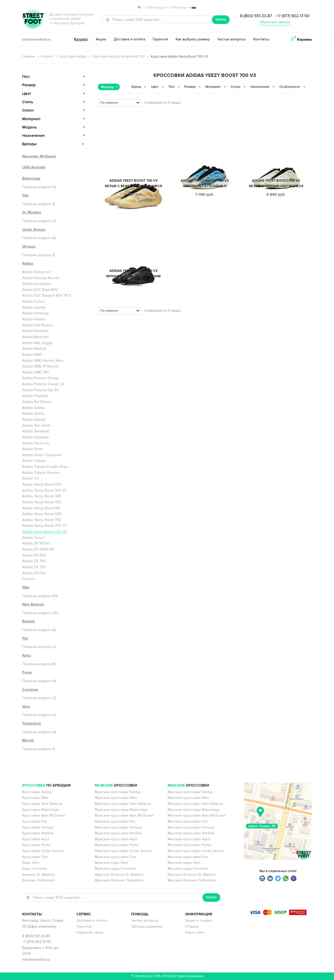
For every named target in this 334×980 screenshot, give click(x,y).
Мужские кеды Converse (115, 869)
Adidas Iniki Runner (37, 325)
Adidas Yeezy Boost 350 (42, 484)
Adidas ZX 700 (34, 561)
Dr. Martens (32, 212)
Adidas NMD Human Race (43, 361)
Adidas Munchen (36, 337)
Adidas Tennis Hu (36, 443)
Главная (28, 57)
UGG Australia (34, 167)
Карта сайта (195, 932)
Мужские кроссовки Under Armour (123, 851)
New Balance (33, 604)
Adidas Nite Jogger (37, 343)
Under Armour (34, 229)
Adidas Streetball (35, 431)
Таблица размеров (147, 926)
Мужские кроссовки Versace (118, 827)
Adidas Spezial (34, 419)
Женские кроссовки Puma (189, 845)
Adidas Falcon (33, 301)
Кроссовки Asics (36, 839)
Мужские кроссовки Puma (117, 845)
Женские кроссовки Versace (191, 827)
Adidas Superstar (35, 437)
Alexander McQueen (39, 156)
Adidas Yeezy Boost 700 (42, 520)
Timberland (31, 723)
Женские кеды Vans (184, 863)
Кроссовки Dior (35, 857)
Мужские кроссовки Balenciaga (121, 810)
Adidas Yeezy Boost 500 (42, 514)
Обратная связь (90, 932)
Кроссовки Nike (35, 798)
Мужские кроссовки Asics (116, 839)
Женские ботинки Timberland (191, 880)
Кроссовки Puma (36, 845)
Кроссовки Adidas (73, 57)
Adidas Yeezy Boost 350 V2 (44, 490)
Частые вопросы (231, 39)
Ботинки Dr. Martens (38, 875)
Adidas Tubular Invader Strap (45, 467)
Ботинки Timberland (38, 880)
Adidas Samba (33, 408)
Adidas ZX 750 (34, 567)
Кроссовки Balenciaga (40, 810)
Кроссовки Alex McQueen (44, 815)
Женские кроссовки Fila (187, 821)
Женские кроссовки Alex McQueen (197, 815)
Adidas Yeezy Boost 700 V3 (44, 532)
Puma (27, 672)
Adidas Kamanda (35, 331)
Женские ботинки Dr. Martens (191, 875)
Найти (221, 19)
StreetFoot (33, 19)
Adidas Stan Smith (37, 425)
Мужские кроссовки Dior (115, 857)
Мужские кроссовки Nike (116, 798)
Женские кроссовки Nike (188, 798)
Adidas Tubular (34, 461)
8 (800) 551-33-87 (256, 16)
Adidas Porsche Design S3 (43, 384)
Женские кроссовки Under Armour (196, 851)
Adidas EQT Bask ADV (40, 290)
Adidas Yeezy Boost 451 (41, 508)
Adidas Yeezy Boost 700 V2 (44, 526)
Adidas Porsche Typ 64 (40, 390)
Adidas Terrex (33, 449)
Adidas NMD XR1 (35, 372)
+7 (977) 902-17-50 (293, 16)
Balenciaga (31, 178)
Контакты (261, 39)
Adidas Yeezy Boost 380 (42, 496)
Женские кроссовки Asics (189, 839)
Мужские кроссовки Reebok (118, 833)
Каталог (81, 39)
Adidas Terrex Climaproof (42, 455)
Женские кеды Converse (188, 869)
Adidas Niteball (34, 349)
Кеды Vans (31, 863)
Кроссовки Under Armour (43, 851)
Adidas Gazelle (34, 307)
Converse (30, 690)
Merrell (28, 740)
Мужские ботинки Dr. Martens (119, 875)
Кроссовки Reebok (38, 833)
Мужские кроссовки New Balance (123, 804)
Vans (26, 706)
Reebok (28, 621)
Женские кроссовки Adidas (190, 792)
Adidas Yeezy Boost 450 (42, 502)
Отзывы (192, 926)
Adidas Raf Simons (37, 402)
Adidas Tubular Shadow (41, 473)
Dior (26, 195)
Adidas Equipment (37, 284)
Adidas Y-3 (31, 478)
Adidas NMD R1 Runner (40, 366)
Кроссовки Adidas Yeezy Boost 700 (119, 57)
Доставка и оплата (129, 39)
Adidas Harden (34, 319)
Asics (26, 655)
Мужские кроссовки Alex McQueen (124, 815)
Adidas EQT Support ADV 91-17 (47, 295)
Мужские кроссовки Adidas (118, 792)
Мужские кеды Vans (111, 863)
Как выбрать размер (193, 39)
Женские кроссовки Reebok (191, 833)
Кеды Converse (35, 869)
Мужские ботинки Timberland (119, 880)
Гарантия (160, 39)
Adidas (28, 263)
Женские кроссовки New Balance (195, 804)
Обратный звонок (275, 22)
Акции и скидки (198, 920)
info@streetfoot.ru (37, 39)
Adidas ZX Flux (34, 573)
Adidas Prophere (35, 396)
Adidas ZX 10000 (36, 543)
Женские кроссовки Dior (188, 857)
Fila (25, 638)
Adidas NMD (32, 355)
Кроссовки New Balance (42, 804)
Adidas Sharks (33, 414)
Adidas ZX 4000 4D (38, 549)
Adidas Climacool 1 (37, 272)
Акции (101, 39)
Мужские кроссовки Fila (115, 821)
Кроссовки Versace (38, 827)
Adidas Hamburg (35, 313)
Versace (29, 246)
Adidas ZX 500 (34, 555)
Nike (26, 587)
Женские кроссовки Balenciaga (193, 810)
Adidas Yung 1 (33, 538)
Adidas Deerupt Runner (41, 278)
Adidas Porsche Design (41, 378)
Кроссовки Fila (34, 821)
